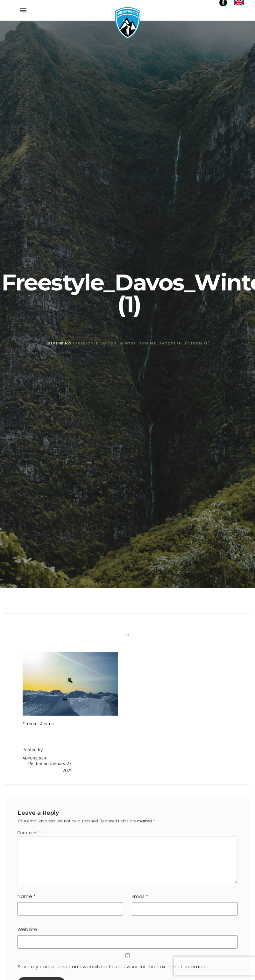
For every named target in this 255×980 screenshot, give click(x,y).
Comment (29, 833)
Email (140, 896)
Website (27, 929)
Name (27, 896)
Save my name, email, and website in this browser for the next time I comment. (113, 966)
